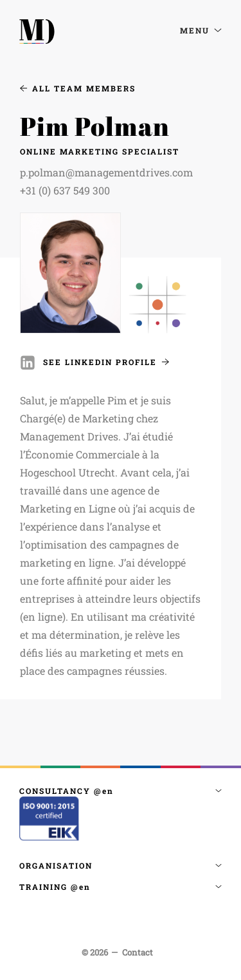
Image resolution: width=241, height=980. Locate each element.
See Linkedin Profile (106, 362)
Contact (138, 952)
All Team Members (78, 88)
